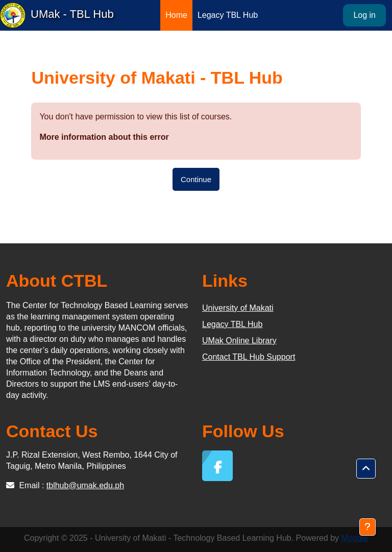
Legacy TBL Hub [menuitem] (228, 15)
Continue (196, 179)
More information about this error (104, 137)
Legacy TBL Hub (232, 324)
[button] (366, 469)
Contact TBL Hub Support (249, 357)
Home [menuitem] (176, 15)
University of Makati (238, 308)
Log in (364, 15)
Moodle (355, 538)
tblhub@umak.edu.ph (85, 485)
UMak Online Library (239, 341)
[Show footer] (367, 527)
